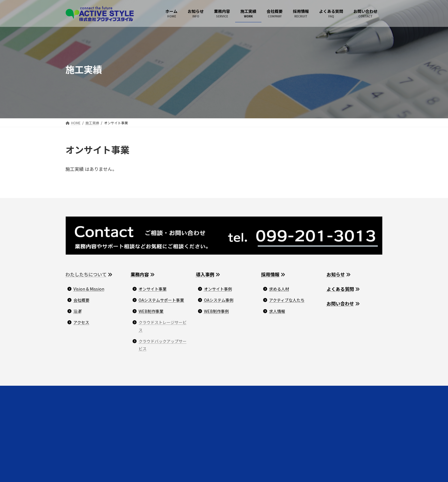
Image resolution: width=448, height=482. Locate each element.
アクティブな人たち (287, 300)
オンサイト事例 (218, 289)
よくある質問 (340, 289)
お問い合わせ (340, 303)
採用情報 (270, 274)
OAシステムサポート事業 (161, 300)
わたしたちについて (86, 274)
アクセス (81, 322)
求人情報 (277, 311)
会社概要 (81, 300)
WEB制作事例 (216, 311)
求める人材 (279, 289)
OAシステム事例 (219, 300)
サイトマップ (159, 391)
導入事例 (205, 274)
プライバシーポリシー (120, 391)
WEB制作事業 (151, 311)
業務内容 (140, 274)
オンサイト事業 (153, 289)
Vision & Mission (89, 289)
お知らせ (336, 274)
